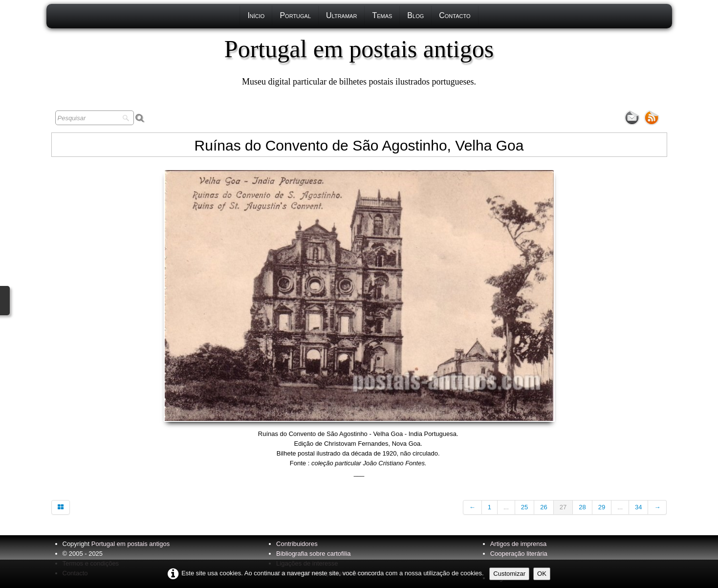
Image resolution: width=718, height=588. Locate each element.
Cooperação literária (519, 554)
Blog (415, 15)
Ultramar (341, 15)
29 (602, 507)
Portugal (295, 15)
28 (582, 507)
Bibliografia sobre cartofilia (313, 554)
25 (524, 507)
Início (256, 15)
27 (563, 507)
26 (544, 507)
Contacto (455, 15)
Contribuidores (297, 544)
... (506, 507)
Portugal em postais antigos (131, 544)
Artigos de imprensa (519, 544)
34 (638, 507)
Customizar (509, 574)
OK (542, 574)
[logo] (359, 61)
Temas (382, 15)
